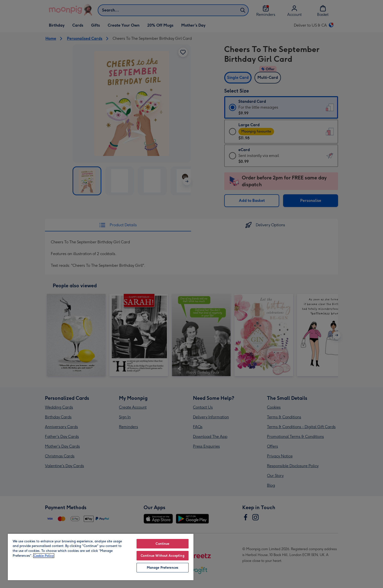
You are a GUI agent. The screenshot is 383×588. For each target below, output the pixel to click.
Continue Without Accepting (162, 556)
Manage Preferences (163, 568)
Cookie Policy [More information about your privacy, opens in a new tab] (44, 556)
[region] (101, 557)
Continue (162, 544)
